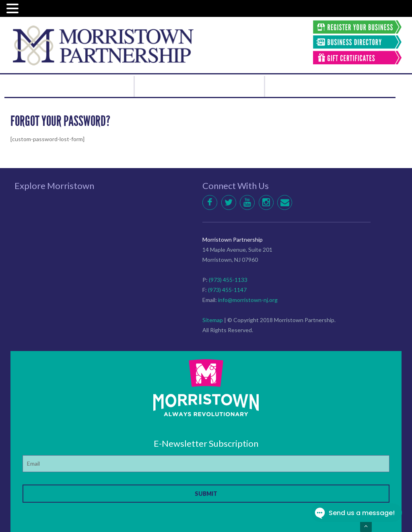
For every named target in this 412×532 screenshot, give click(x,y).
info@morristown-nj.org (248, 300)
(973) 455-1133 (228, 280)
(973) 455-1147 (227, 290)
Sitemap (213, 320)
